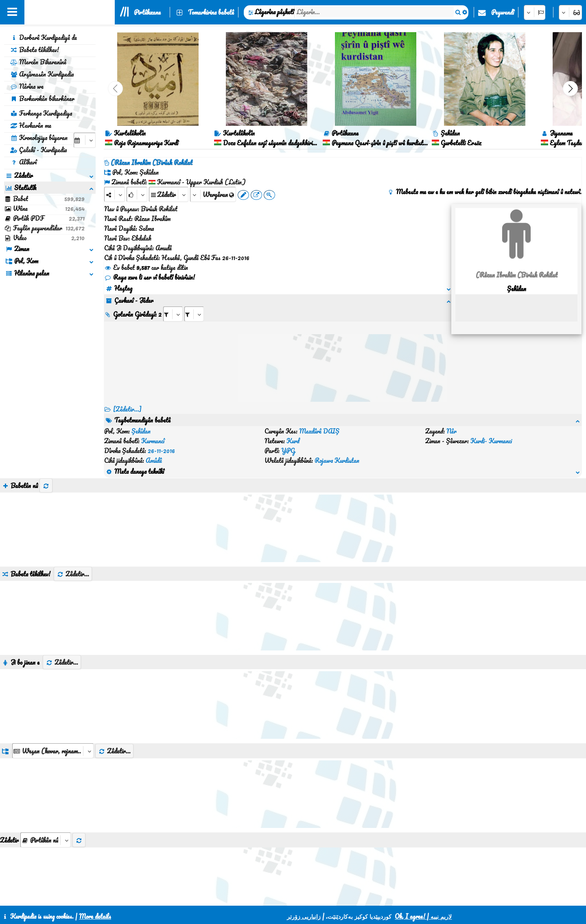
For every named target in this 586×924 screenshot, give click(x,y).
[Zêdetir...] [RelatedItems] (127, 409)
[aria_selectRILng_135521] (194, 314)
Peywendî (503, 12)
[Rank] (137, 194)
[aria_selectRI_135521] (173, 314)
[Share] (115, 194)
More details (95, 916)
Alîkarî (23, 162)
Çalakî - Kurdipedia (38, 150)
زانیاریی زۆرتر (304, 916)
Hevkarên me (31, 125)
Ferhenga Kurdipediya (41, 113)
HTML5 (314, 896)
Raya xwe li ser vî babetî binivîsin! (150, 277)
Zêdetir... (73, 535)
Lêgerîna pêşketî (274, 12)
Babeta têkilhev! (35, 50)
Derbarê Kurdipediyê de (44, 37)
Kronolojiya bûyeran (39, 138)
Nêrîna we (27, 86)
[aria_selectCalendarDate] (85, 140)
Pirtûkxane (147, 12)
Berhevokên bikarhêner (42, 99)
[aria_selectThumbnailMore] (46, 801)
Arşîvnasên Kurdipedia (42, 74)
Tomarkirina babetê (211, 12)
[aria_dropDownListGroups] (53, 712)
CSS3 (283, 896)
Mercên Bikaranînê (38, 62)
